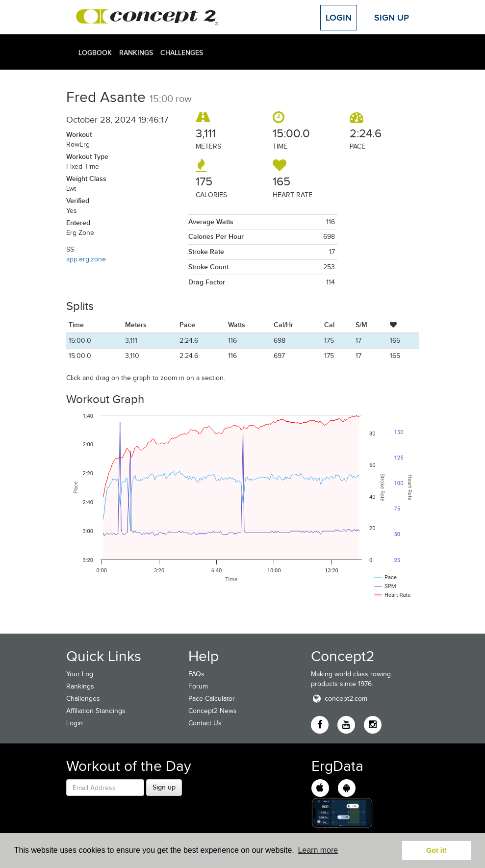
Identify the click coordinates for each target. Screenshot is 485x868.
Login (339, 18)
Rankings (136, 52)
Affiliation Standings (96, 711)
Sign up (164, 787)
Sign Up (392, 18)
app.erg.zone (86, 259)
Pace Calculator (212, 699)
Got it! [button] (436, 850)
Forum (198, 686)
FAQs (196, 674)
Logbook (95, 52)
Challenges (182, 52)
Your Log (80, 674)
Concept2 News (213, 711)
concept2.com (339, 699)
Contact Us (205, 723)
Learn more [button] (318, 850)
